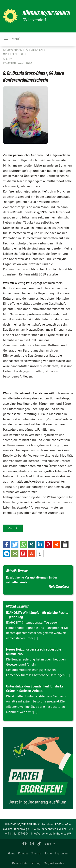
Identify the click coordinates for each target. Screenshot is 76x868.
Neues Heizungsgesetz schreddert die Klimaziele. (34, 651)
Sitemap (36, 853)
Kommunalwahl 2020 (18, 63)
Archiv (8, 59)
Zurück (13, 528)
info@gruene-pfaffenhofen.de (49, 834)
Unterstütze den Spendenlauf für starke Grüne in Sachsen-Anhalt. (35, 688)
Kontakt (23, 853)
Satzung (36, 863)
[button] (7, 545)
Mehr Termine (58, 587)
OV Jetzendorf (14, 54)
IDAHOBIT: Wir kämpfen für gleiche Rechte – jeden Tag (37, 615)
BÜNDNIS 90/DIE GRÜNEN (46, 13)
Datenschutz (20, 863)
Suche (48, 853)
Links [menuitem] (48, 844)
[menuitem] (11, 853)
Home (11, 853)
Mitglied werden (54, 863)
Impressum (62, 853)
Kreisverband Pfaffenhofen (23, 50)
